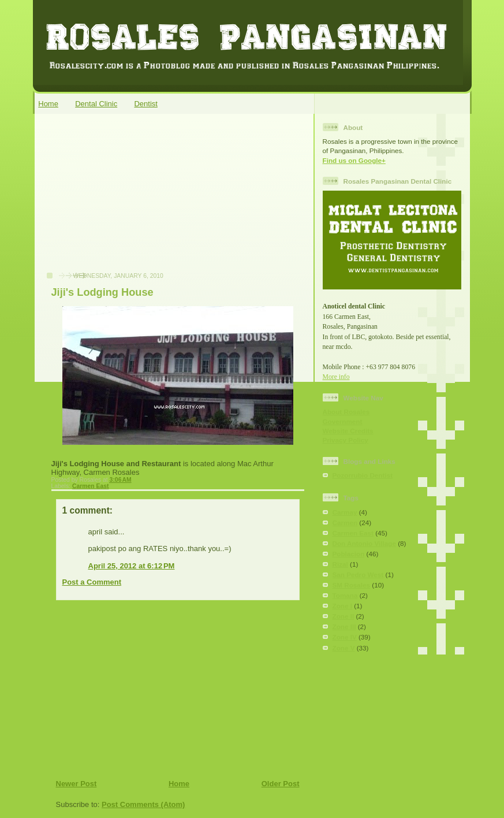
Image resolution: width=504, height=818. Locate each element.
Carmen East (91, 486)
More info (336, 377)
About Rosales (346, 412)
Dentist (145, 104)
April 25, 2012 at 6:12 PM (132, 566)
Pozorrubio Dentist (363, 475)
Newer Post (76, 784)
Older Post (281, 784)
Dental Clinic (96, 104)
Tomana (345, 595)
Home (48, 104)
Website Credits (348, 431)
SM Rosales (352, 585)
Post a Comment (92, 582)
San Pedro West (358, 575)
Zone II (344, 616)
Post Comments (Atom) (143, 804)
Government (343, 421)
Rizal (340, 564)
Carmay (345, 512)
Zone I (342, 606)
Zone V (344, 648)
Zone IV (345, 637)
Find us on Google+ (354, 160)
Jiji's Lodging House (102, 292)
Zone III (344, 626)
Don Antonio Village (364, 543)
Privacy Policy (346, 440)
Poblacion (349, 554)
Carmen (345, 523)
